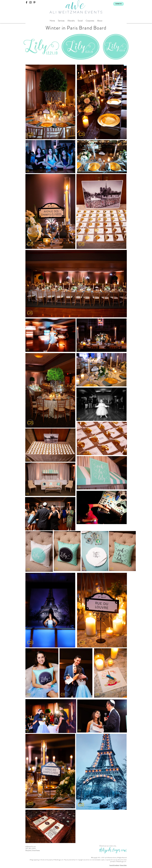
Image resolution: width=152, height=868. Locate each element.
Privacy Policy (123, 865)
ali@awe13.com (31, 847)
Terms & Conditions (114, 865)
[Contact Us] (118, 4)
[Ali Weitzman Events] (27, 2)
